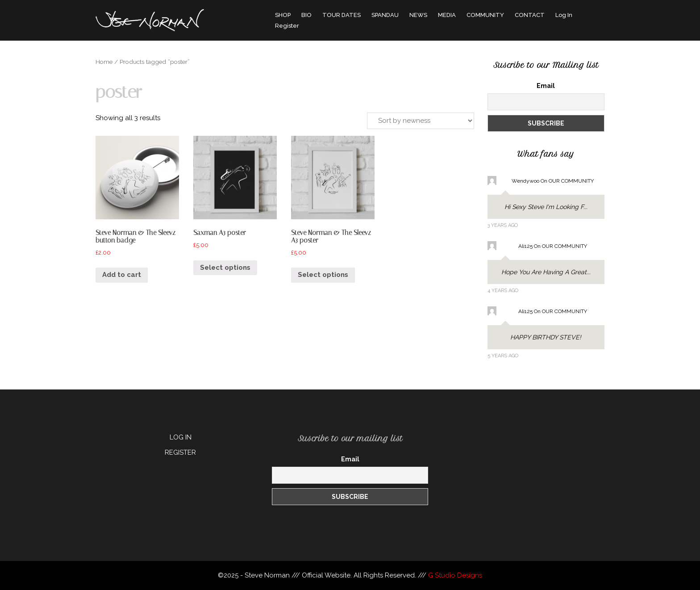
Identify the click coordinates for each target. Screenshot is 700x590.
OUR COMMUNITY (571, 181)
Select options (225, 268)
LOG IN (181, 437)
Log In (564, 15)
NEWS (418, 15)
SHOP (283, 15)
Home (104, 62)
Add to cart (122, 275)
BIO (306, 15)
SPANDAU (385, 15)
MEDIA (447, 15)
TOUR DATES (342, 15)
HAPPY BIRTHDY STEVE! (546, 337)
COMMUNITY (485, 15)
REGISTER (180, 452)
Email (546, 86)
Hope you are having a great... (546, 272)
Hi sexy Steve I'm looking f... (546, 207)
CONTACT (530, 15)
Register (287, 26)
